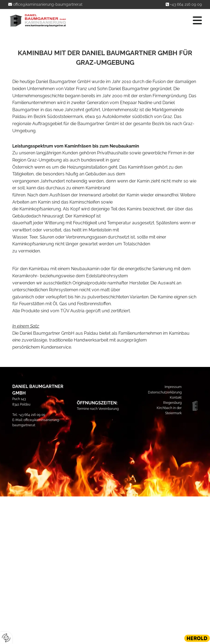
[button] (139, 20)
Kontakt (176, 398)
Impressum (173, 387)
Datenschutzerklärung (165, 392)
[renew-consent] (6, 638)
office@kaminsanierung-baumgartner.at (48, 4)
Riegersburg (172, 403)
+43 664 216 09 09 (186, 4)
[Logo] (38, 20)
